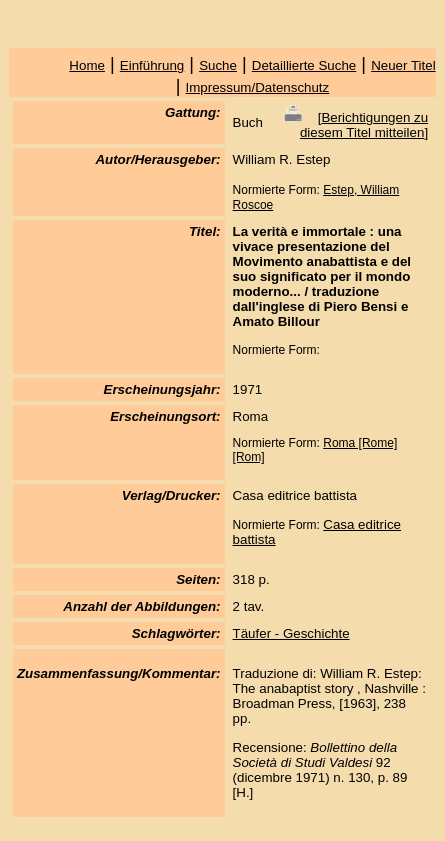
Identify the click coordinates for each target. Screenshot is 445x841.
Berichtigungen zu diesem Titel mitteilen (364, 125)
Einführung (152, 65)
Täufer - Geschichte (291, 633)
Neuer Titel (403, 65)
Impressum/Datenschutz (258, 87)
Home (87, 65)
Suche (218, 65)
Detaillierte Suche (304, 65)
